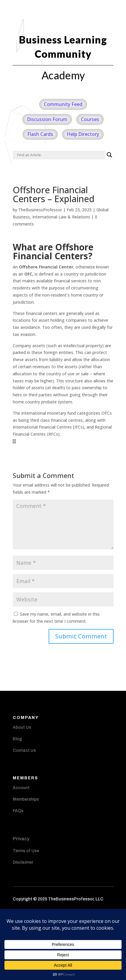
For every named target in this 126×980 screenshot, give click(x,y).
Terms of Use (26, 851)
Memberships (26, 799)
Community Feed (63, 104)
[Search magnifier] (109, 155)
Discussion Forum (47, 119)
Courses (90, 119)
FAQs (18, 811)
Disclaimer (23, 862)
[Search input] (60, 155)
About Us (22, 727)
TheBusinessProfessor (40, 210)
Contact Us (24, 750)
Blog (17, 739)
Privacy (21, 839)
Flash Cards (40, 134)
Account (21, 788)
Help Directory (83, 134)
